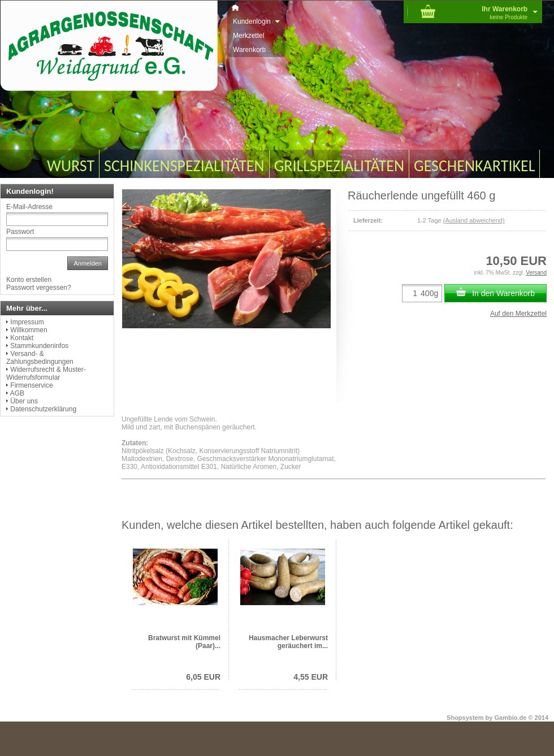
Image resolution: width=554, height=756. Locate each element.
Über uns (24, 401)
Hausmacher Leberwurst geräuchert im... (288, 642)
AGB (17, 393)
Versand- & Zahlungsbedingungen (40, 358)
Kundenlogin (256, 21)
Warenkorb (249, 50)
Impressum (27, 322)
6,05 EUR (203, 677)
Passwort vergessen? (39, 288)
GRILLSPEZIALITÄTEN (339, 166)
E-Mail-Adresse (29, 207)
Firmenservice (31, 385)
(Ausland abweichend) (474, 220)
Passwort (20, 232)
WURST (71, 166)
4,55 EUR (311, 677)
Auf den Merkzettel (518, 314)
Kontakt (22, 338)
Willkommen (29, 330)
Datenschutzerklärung (43, 409)
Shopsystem (465, 718)
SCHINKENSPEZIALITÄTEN (184, 166)
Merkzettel (248, 36)
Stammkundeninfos (39, 346)
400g (429, 293)
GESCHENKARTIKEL (474, 166)
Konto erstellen (29, 280)
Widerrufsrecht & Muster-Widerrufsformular (46, 373)
